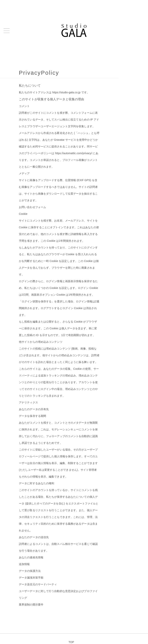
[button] (6, 31)
